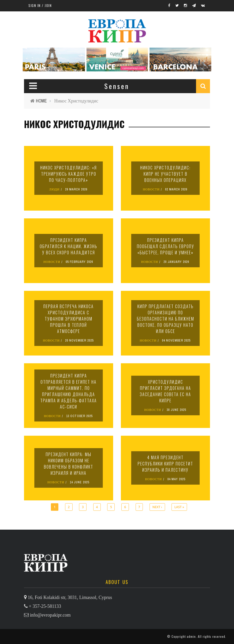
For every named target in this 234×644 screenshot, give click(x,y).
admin (191, 636)
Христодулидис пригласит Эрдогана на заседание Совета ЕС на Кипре (165, 391)
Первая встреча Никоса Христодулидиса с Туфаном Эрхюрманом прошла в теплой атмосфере (69, 319)
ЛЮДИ (54, 189)
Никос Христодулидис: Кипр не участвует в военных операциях (165, 174)
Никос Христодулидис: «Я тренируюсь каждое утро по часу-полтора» (69, 174)
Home (41, 101)
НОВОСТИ (151, 189)
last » (179, 507)
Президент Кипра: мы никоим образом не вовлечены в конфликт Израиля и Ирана (69, 464)
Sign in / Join (40, 5)
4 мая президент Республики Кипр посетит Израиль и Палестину (165, 464)
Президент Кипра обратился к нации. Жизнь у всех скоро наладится (69, 246)
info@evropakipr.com (50, 615)
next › (157, 507)
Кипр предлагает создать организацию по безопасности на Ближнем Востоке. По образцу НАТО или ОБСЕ (166, 319)
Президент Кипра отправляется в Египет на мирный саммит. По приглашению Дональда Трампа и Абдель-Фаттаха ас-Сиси (69, 391)
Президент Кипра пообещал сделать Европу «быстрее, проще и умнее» (166, 246)
